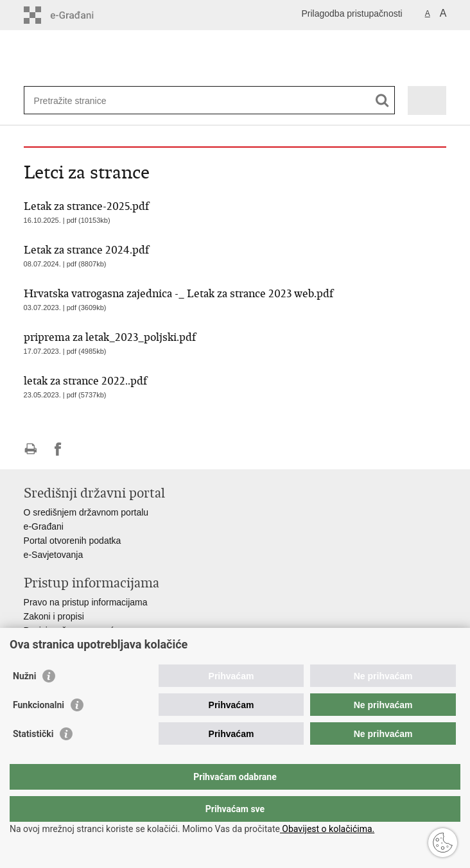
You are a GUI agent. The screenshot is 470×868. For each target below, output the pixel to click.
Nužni (24, 702)
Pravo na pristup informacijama (86, 602)
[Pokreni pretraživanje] (382, 100)
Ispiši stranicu (30, 449)
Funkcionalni (39, 731)
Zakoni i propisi (54, 616)
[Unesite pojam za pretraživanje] (81, 100)
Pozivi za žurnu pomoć (69, 630)
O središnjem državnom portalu (86, 512)
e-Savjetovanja (54, 555)
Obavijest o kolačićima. (327, 829)
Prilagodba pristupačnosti (352, 13)
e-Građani (44, 526)
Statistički (33, 759)
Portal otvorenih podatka (73, 541)
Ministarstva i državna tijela (78, 645)
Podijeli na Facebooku (58, 449)
